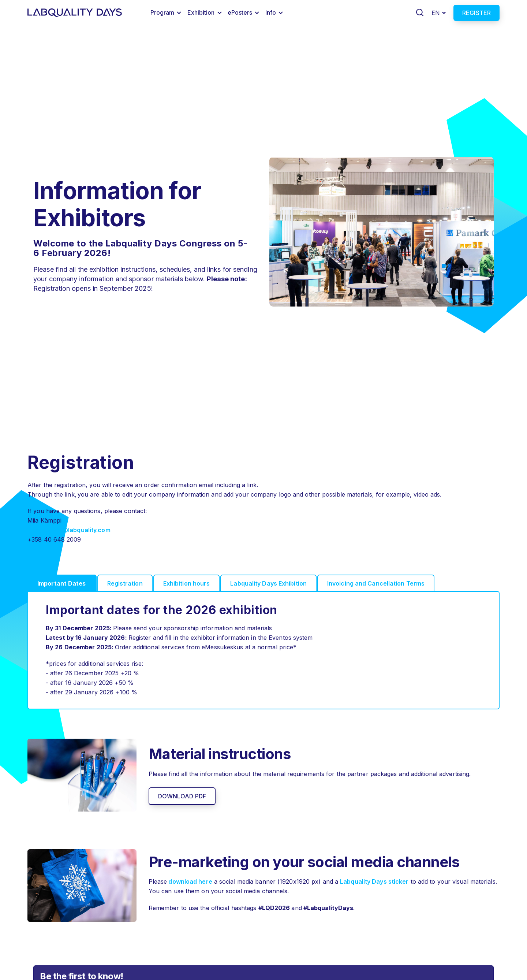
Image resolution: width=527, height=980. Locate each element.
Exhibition (201, 12)
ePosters (240, 12)
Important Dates (62, 583)
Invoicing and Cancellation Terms (376, 583)
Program (162, 12)
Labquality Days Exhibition (268, 583)
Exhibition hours (187, 583)
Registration (125, 583)
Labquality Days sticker (374, 881)
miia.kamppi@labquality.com (69, 530)
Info (271, 12)
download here (189, 881)
